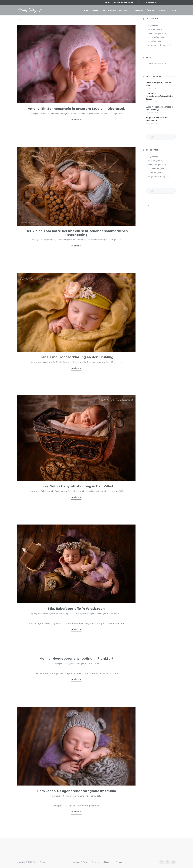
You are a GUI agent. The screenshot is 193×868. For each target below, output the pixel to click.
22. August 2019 (116, 491)
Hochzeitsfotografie (156, 37)
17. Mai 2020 (116, 362)
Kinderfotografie (78, 114)
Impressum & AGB (79, 862)
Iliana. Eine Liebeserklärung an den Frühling (76, 357)
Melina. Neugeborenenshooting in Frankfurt (76, 658)
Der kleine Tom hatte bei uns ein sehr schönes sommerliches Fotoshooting (76, 233)
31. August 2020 (116, 114)
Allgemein (152, 25)
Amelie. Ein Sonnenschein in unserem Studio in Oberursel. (76, 109)
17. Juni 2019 (116, 613)
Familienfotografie (62, 114)
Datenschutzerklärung (101, 862)
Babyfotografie (47, 114)
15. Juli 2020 (116, 240)
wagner (35, 114)
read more (76, 120)
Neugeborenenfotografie (96, 114)
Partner (119, 862)
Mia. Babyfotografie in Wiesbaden (76, 609)
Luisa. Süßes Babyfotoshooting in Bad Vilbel (76, 486)
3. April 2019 (94, 663)
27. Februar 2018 (94, 796)
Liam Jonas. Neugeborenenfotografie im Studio (76, 791)
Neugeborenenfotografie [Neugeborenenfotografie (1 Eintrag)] (157, 64)
